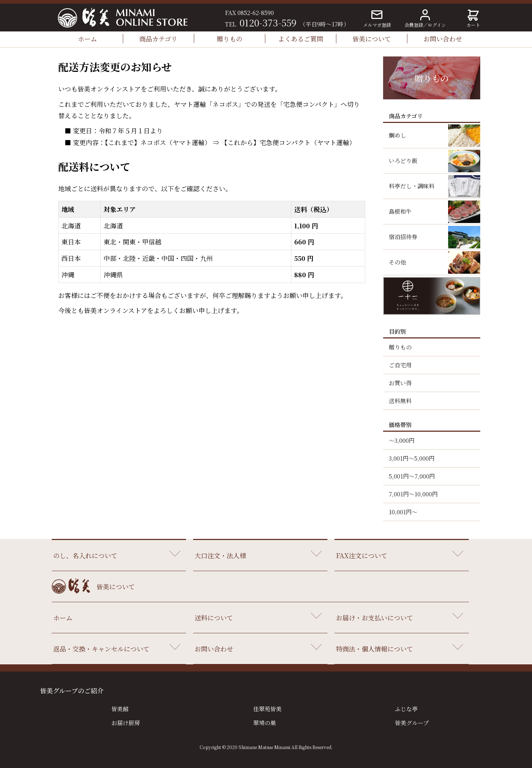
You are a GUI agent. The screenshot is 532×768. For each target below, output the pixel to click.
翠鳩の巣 (265, 723)
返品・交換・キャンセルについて (101, 649)
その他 (397, 262)
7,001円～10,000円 (413, 494)
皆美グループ (412, 723)
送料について (214, 618)
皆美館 (120, 709)
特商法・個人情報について (375, 649)
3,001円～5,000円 (412, 458)
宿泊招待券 (403, 237)
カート (473, 19)
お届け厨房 (126, 723)
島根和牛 (400, 211)
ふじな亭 (406, 709)
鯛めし (397, 135)
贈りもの (230, 39)
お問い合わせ (443, 39)
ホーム (87, 39)
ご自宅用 (400, 365)
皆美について (372, 39)
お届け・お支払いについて (375, 618)
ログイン (437, 25)
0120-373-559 (268, 22)
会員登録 (414, 25)
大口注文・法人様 (220, 555)
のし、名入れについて (85, 555)
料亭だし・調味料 (412, 186)
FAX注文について (362, 555)
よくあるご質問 (301, 39)
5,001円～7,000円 (412, 476)
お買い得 (400, 383)
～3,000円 (402, 440)
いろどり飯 (403, 161)
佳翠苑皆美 (267, 709)
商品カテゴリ (158, 39)
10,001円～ (403, 512)
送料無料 (400, 401)
